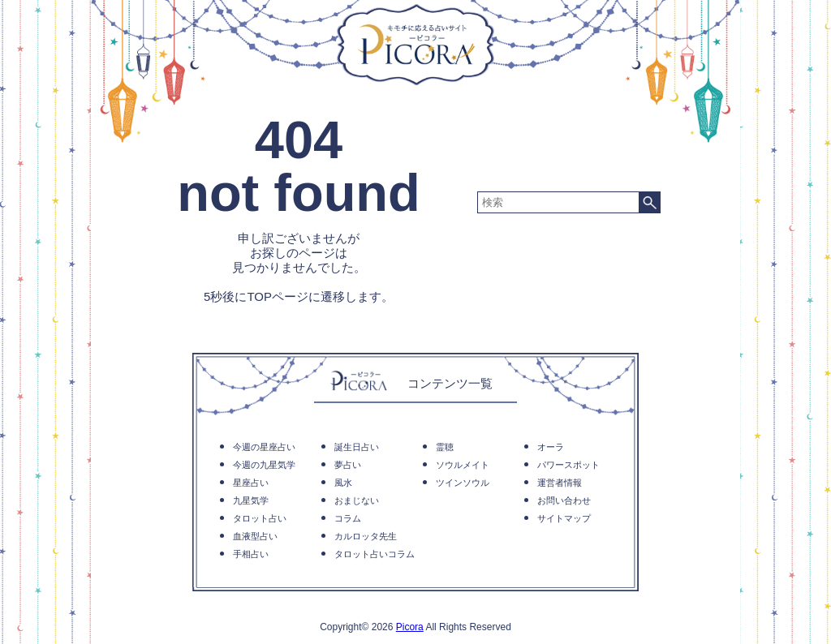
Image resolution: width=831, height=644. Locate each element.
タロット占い (260, 518)
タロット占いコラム (375, 554)
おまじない (357, 500)
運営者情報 (560, 483)
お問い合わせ (564, 500)
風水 (343, 483)
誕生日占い (357, 447)
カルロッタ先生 (366, 536)
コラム (348, 518)
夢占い (348, 465)
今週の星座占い (264, 447)
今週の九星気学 (264, 465)
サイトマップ (564, 518)
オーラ (551, 447)
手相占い (251, 554)
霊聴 (445, 447)
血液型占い (255, 536)
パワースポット (568, 465)
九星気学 (251, 500)
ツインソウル (463, 483)
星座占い (251, 483)
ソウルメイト (463, 465)
